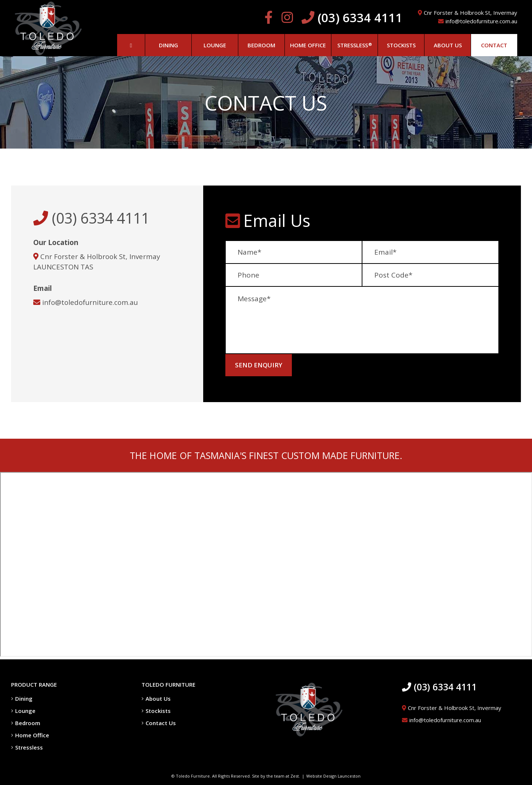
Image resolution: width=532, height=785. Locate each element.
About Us (156, 699)
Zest (295, 776)
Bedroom (26, 723)
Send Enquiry (259, 365)
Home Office (30, 735)
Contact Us (159, 723)
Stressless (27, 747)
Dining (22, 699)
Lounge (23, 711)
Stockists (156, 711)
